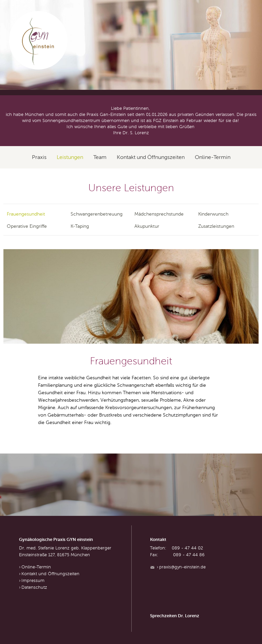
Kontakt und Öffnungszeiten (151, 157)
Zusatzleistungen (216, 226)
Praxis (39, 157)
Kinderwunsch (213, 214)
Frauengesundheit (26, 214)
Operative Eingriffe (27, 226)
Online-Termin (213, 157)
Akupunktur (147, 226)
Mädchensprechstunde (159, 214)
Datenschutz (34, 587)
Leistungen (70, 157)
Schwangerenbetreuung (97, 214)
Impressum (33, 581)
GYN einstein (38, 40)
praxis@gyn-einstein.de (182, 567)
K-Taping (80, 226)
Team (100, 157)
